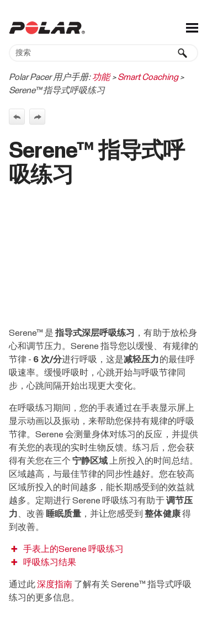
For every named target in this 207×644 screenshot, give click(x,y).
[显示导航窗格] (192, 28)
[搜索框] (104, 53)
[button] (183, 53)
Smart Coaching (148, 77)
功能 (101, 77)
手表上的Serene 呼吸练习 (73, 549)
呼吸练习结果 (50, 562)
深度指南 (55, 584)
